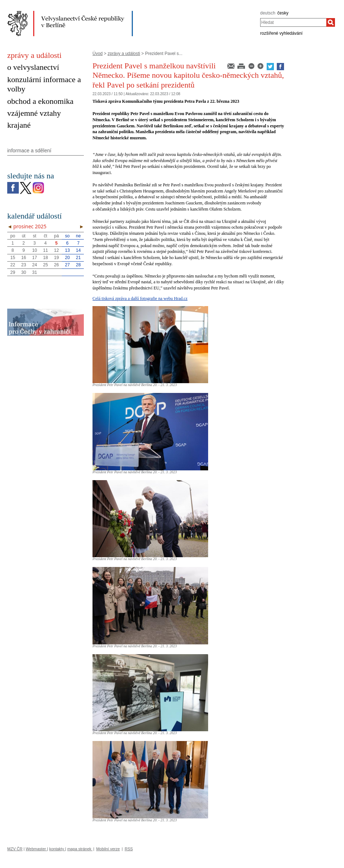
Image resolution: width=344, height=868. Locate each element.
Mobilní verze (108, 849)
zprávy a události (124, 54)
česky (283, 13)
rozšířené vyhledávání (281, 33)
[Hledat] (331, 22)
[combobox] (293, 22)
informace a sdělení (29, 151)
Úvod (98, 54)
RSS (129, 849)
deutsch (268, 13)
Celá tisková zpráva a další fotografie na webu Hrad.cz (140, 298)
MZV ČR (15, 849)
